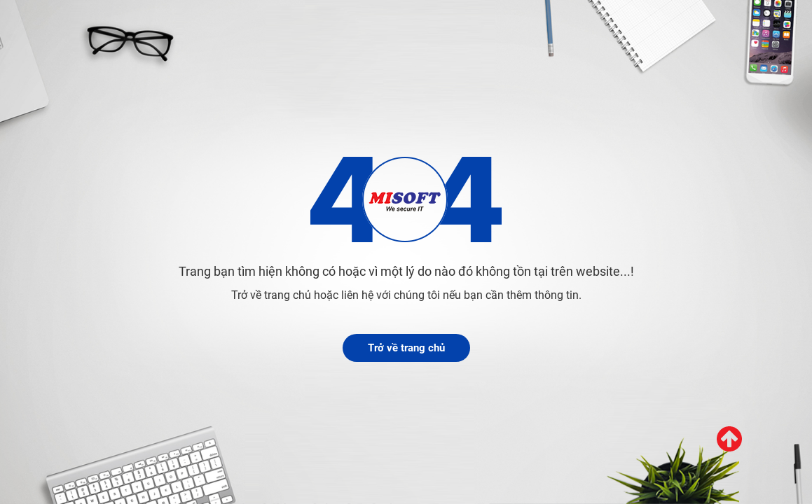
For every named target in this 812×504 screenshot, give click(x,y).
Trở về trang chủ (406, 348)
